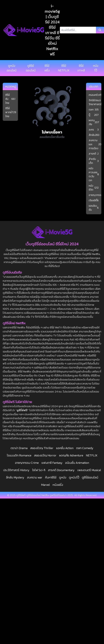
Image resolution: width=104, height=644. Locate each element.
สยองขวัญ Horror (45, 455)
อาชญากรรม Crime (27, 463)
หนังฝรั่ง (58, 485)
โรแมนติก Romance (19, 455)
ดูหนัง (63, 477)
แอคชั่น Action (65, 448)
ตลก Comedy (85, 448)
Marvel (45, 485)
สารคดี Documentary (61, 470)
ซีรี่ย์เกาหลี (81, 68)
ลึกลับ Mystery (15, 477)
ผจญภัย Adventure (71, 455)
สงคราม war (35, 477)
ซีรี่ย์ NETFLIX (64, 68)
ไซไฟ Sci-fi (39, 470)
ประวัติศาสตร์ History (16, 470)
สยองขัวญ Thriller (42, 448)
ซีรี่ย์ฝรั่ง (47, 68)
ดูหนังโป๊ (74, 477)
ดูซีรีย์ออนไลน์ (31, 68)
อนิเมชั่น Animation (77, 463)
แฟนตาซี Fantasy (52, 463)
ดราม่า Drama (19, 448)
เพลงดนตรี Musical (89, 470)
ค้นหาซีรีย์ (51, 477)
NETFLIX (92, 455)
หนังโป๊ (96, 68)
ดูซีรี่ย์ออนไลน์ (90, 477)
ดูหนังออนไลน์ (12, 68)
